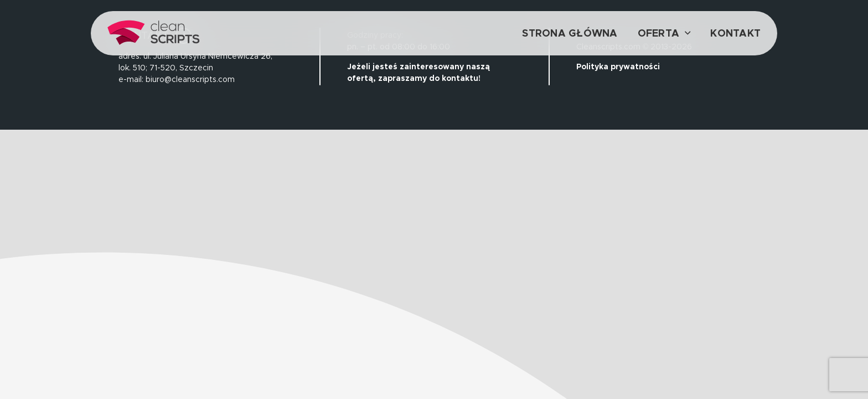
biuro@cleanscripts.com (190, 79)
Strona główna (570, 33)
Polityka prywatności (618, 66)
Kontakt (735, 33)
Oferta (659, 33)
